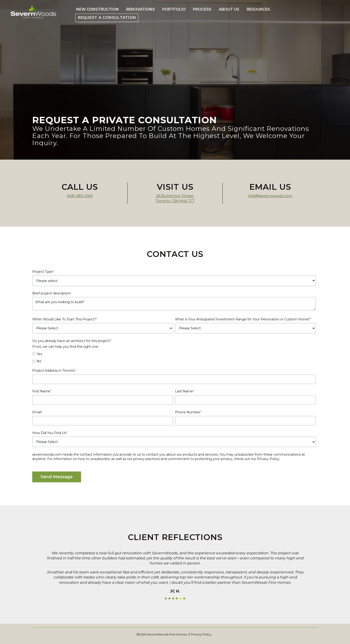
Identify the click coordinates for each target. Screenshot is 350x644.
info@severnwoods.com (270, 196)
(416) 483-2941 (80, 196)
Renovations (141, 9)
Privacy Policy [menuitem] (201, 634)
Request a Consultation (107, 18)
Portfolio (174, 9)
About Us (229, 9)
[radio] (174, 354)
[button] (166, 598)
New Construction (98, 9)
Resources (258, 9)
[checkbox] (174, 358)
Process (202, 9)
